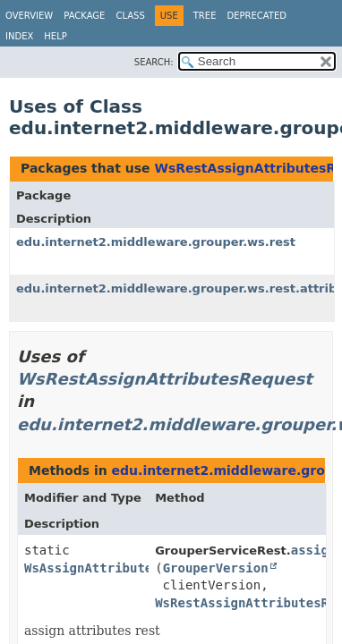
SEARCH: (154, 62)
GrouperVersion (216, 568)
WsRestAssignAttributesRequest (165, 379)
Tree (205, 16)
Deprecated (256, 16)
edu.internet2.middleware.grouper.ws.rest (156, 242)
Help (55, 36)
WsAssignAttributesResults (119, 568)
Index (19, 36)
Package (84, 16)
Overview (29, 16)
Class (130, 16)
